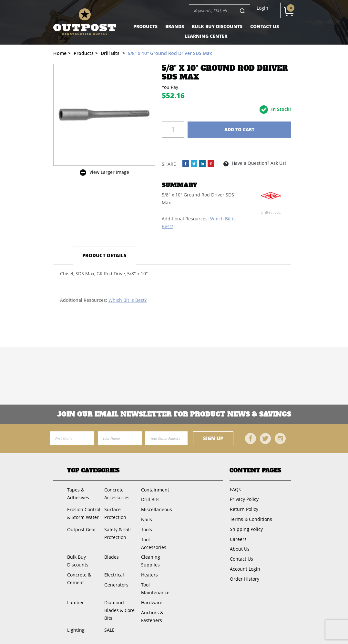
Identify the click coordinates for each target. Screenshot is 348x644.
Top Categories (93, 471)
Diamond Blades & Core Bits (119, 608)
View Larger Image (109, 172)
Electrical (114, 573)
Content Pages (255, 471)
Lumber (75, 600)
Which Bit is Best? (128, 300)
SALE (109, 627)
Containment (155, 489)
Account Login (245, 567)
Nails (146, 518)
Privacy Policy (244, 499)
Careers (238, 538)
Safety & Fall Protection (117, 532)
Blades (111, 555)
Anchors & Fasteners (152, 613)
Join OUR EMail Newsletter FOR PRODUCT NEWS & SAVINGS (174, 414)
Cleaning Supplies (150, 559)
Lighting (76, 627)
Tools (146, 528)
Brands (175, 26)
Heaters (149, 573)
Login (262, 8)
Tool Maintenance (155, 586)
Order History (244, 576)
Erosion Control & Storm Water (83, 513)
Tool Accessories (153, 542)
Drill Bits (150, 499)
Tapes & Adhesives (78, 493)
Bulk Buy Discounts (217, 26)
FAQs (235, 489)
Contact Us (265, 26)
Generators (116, 582)
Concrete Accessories (117, 493)
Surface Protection (115, 513)
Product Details (105, 255)
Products (145, 26)
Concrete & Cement (79, 577)
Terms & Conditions (251, 518)
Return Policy (244, 508)
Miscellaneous (156, 509)
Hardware (151, 600)
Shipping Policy (246, 528)
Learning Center (206, 36)
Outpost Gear (81, 528)
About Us (239, 547)
